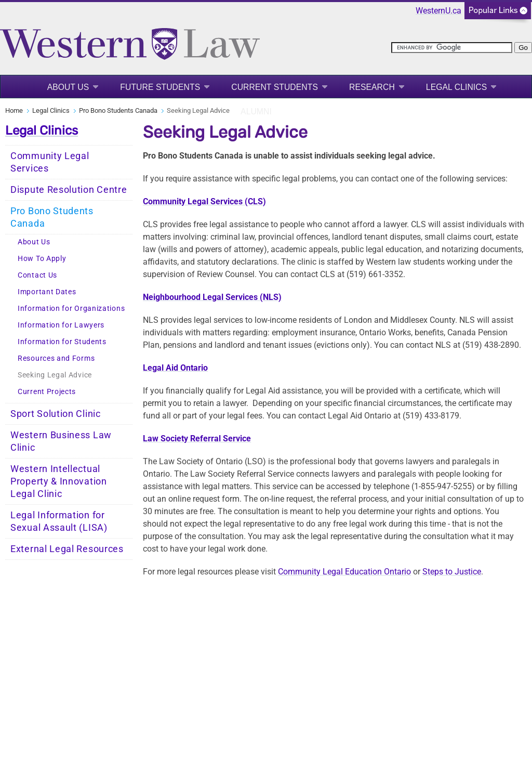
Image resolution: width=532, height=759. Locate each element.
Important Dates (47, 292)
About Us (68, 87)
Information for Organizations (71, 309)
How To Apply (42, 259)
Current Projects (47, 392)
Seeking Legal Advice (55, 375)
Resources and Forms (56, 358)
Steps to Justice (452, 572)
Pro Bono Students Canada (118, 110)
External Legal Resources (67, 549)
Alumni (256, 112)
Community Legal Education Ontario (344, 572)
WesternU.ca (438, 11)
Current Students (275, 87)
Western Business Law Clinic (61, 441)
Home (14, 110)
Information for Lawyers (61, 325)
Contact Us (37, 275)
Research (372, 87)
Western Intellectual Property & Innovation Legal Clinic (59, 481)
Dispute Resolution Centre (69, 190)
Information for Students (62, 342)
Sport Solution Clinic (56, 414)
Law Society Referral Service (197, 439)
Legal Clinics (456, 87)
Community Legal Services (50, 162)
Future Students (160, 87)
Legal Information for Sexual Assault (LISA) (59, 521)
